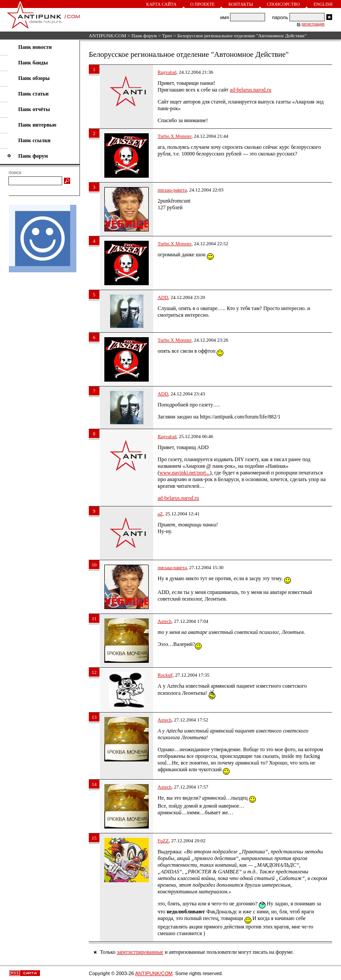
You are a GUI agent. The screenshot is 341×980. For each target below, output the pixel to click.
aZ (160, 514)
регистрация (313, 24)
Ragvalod (167, 72)
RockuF (165, 675)
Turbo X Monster (174, 136)
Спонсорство (284, 4)
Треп (167, 36)
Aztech (165, 621)
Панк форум (144, 36)
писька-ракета (172, 190)
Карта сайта (161, 4)
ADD (163, 297)
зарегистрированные (140, 952)
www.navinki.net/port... (185, 473)
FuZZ (163, 841)
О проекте (203, 4)
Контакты (240, 4)
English (323, 4)
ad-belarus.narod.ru (251, 90)
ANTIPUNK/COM (107, 36)
